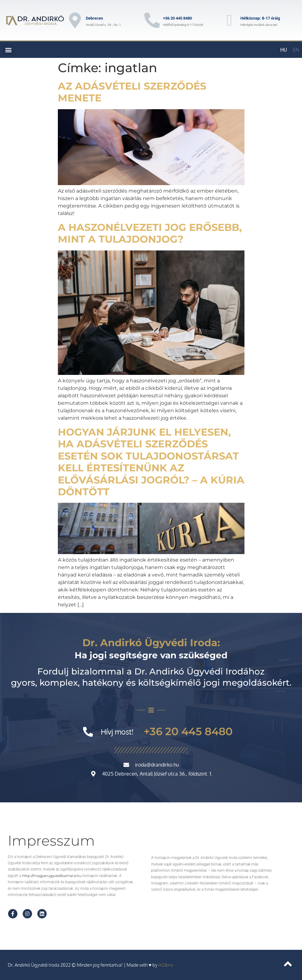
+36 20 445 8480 (177, 18)
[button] (8, 50)
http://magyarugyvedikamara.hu (52, 876)
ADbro (166, 965)
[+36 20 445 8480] (152, 20)
